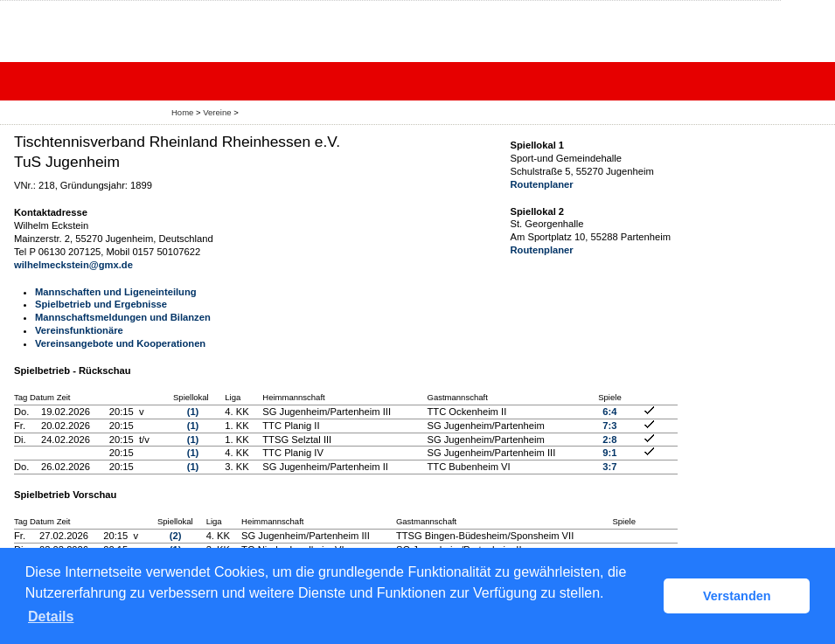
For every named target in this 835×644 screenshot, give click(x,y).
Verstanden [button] (737, 596)
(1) (193, 412)
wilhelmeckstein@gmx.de (73, 265)
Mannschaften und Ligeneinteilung (116, 292)
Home (182, 112)
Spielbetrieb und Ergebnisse (101, 304)
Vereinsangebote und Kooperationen (120, 343)
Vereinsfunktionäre (79, 330)
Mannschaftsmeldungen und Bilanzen (123, 317)
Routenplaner (542, 184)
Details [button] (51, 616)
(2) (176, 536)
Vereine (217, 112)
